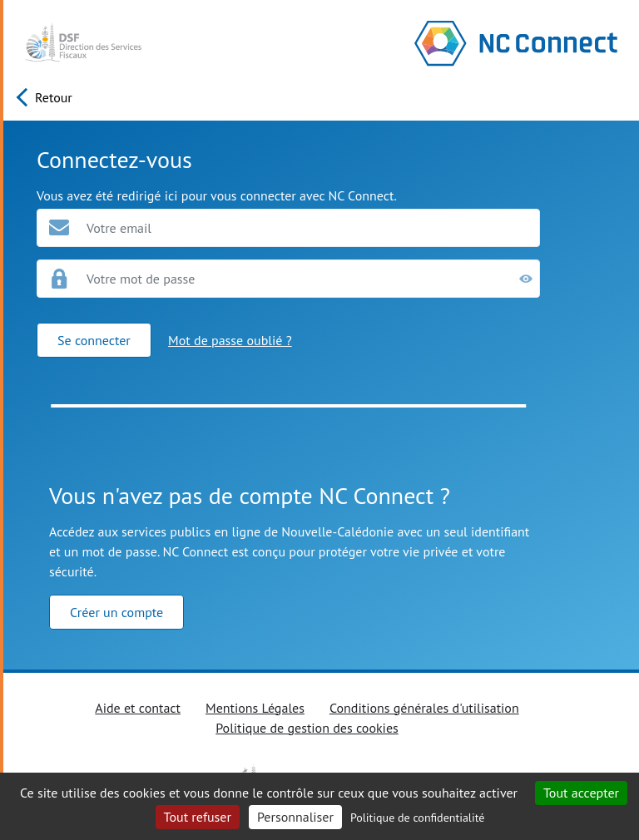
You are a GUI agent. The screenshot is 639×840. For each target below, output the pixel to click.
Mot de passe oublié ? (230, 340)
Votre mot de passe (141, 279)
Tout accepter (581, 793)
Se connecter (94, 340)
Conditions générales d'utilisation (424, 708)
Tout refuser (198, 817)
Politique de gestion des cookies (307, 728)
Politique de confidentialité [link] (417, 818)
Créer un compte (116, 612)
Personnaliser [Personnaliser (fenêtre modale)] (295, 817)
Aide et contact (138, 708)
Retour (54, 97)
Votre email (119, 228)
